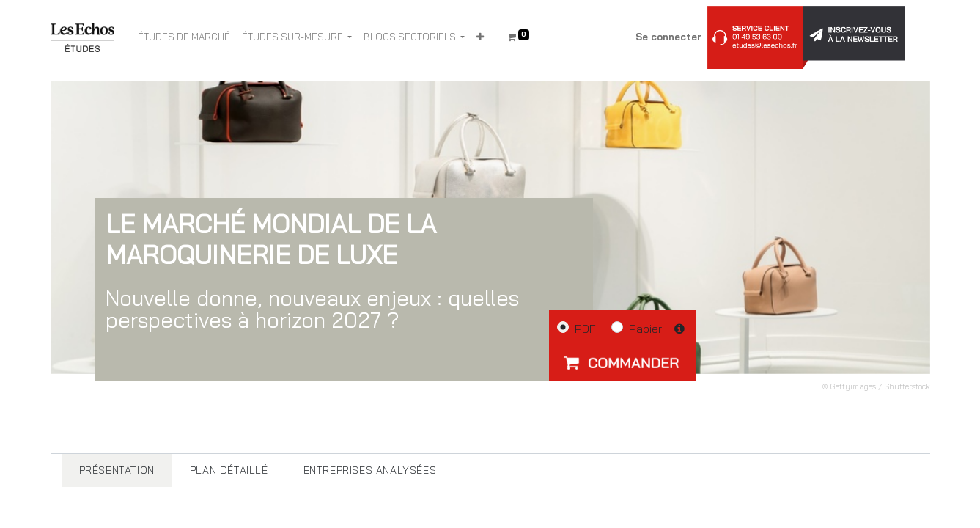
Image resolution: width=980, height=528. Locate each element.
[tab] (117, 470)
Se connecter (668, 37)
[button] (480, 37)
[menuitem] (184, 37)
